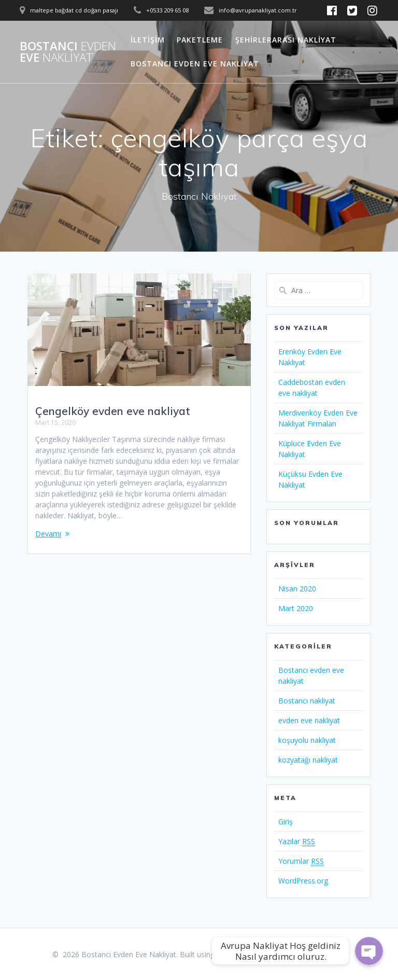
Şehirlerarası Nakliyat (286, 40)
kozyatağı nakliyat (308, 760)
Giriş (286, 822)
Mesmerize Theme (315, 954)
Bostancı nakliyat (307, 701)
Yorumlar (301, 861)
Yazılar (297, 841)
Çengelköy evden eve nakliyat (113, 411)
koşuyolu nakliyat (307, 740)
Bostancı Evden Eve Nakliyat (195, 64)
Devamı (48, 534)
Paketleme (200, 40)
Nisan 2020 (297, 589)
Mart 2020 (296, 608)
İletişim (148, 40)
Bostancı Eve (68, 52)
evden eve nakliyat (309, 720)
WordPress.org (303, 881)
